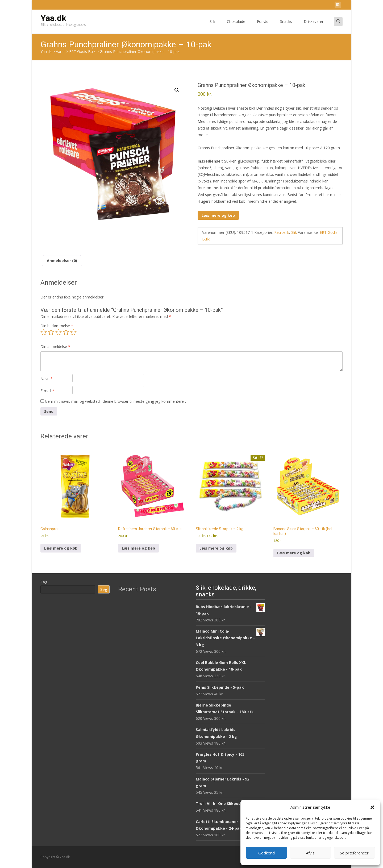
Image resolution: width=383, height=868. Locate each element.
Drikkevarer (314, 26)
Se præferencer (354, 853)
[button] (372, 807)
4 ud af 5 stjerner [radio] (66, 332)
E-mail (47, 391)
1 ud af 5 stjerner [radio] (44, 332)
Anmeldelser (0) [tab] (62, 261)
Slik (212, 26)
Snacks (286, 26)
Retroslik (282, 232)
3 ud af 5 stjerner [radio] (59, 332)
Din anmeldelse (55, 346)
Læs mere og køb (218, 215)
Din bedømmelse (57, 326)
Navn (47, 379)
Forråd (263, 26)
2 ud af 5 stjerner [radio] (51, 332)
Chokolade (236, 26)
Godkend (267, 853)
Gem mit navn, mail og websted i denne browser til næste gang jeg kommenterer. (115, 401)
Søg (44, 582)
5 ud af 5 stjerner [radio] (73, 332)
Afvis (310, 853)
